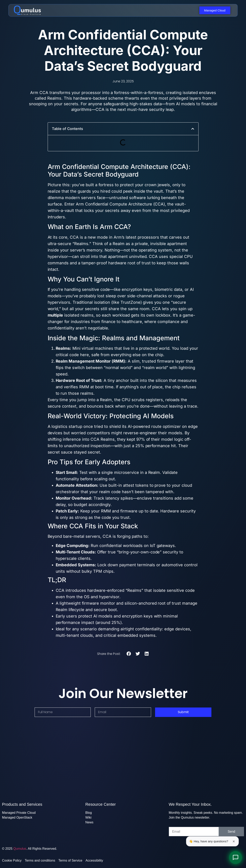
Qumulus (20, 849)
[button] (193, 129)
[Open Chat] (236, 858)
